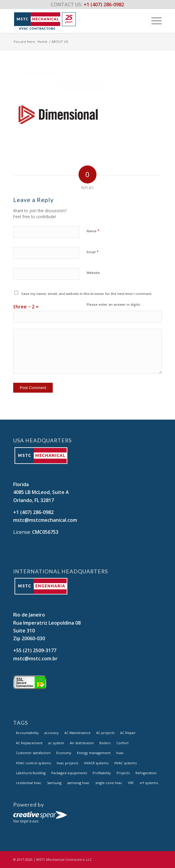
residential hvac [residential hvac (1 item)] (29, 783)
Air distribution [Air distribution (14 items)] (82, 743)
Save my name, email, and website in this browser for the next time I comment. (87, 294)
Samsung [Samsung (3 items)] (54, 783)
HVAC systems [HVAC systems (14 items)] (125, 763)
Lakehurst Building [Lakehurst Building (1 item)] (31, 773)
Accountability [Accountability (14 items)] (27, 733)
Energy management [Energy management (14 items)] (94, 753)
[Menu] (154, 21)
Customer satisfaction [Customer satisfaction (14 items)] (33, 753)
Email (93, 252)
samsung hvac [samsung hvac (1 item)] (78, 783)
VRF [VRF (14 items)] (131, 783)
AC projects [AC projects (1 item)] (105, 733)
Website (93, 273)
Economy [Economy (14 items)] (64, 753)
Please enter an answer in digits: (114, 304)
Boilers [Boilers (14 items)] (105, 743)
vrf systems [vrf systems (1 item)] (149, 783)
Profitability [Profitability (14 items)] (102, 773)
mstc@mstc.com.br (35, 658)
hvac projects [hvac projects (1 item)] (67, 763)
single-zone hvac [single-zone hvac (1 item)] (109, 783)
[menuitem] (154, 21)
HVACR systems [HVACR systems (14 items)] (96, 763)
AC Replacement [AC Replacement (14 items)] (29, 743)
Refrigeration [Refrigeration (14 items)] (146, 773)
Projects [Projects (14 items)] (123, 773)
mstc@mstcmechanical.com (45, 520)
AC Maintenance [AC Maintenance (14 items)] (77, 733)
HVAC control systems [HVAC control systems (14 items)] (33, 763)
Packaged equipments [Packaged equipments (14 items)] (69, 773)
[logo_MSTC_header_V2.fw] (73, 21)
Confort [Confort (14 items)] (122, 743)
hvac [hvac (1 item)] (120, 753)
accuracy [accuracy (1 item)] (52, 733)
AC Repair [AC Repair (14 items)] (128, 733)
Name (93, 231)
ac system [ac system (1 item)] (56, 743)
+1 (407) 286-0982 (33, 512)
